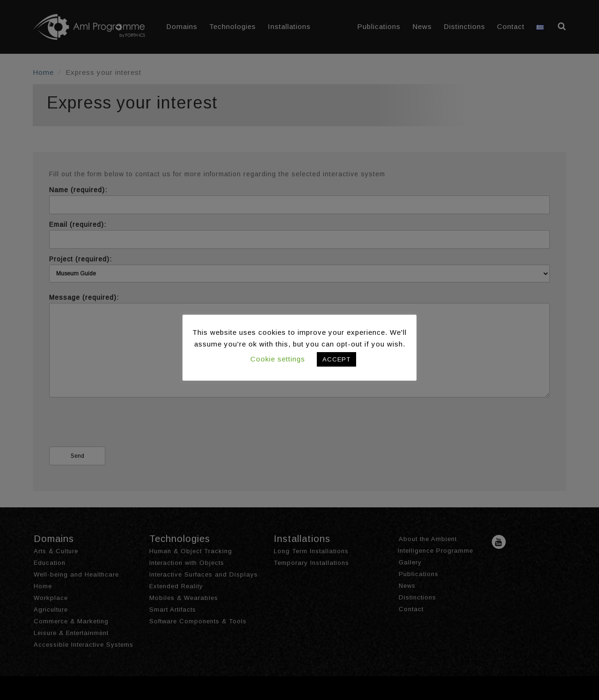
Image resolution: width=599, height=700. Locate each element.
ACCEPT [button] (336, 359)
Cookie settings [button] (278, 359)
